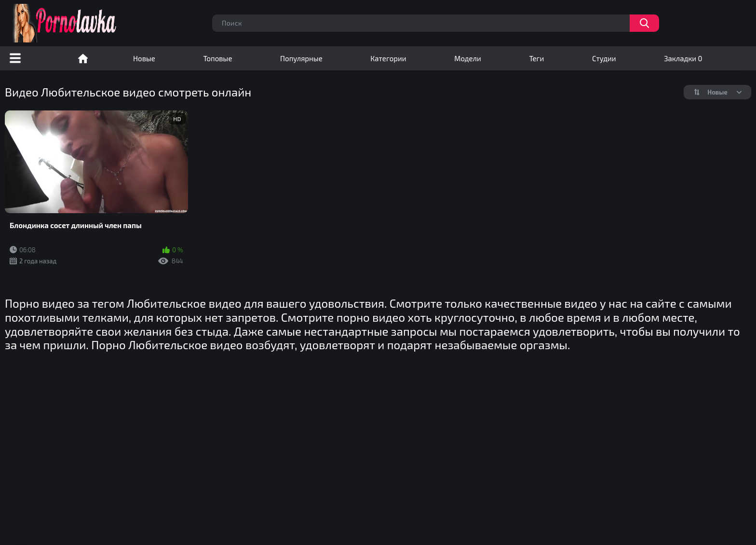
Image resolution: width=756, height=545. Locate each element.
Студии (604, 58)
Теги (536, 58)
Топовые (217, 58)
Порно (83, 58)
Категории (388, 58)
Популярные (301, 58)
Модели (468, 58)
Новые (144, 58)
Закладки (683, 58)
